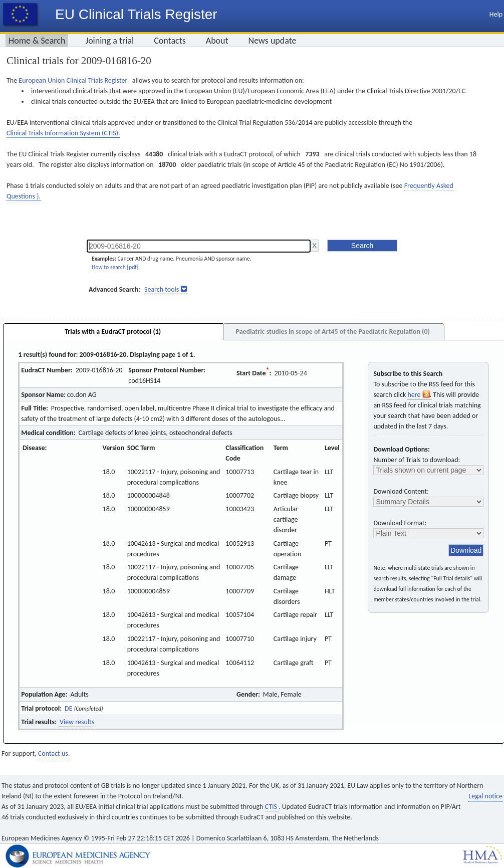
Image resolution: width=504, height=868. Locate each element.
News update (273, 41)
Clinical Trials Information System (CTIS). (63, 133)
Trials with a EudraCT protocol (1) (113, 332)
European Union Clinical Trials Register (73, 80)
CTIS (272, 807)
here (419, 395)
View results (77, 722)
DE (68, 708)
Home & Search (37, 41)
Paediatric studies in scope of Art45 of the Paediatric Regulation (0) (332, 332)
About (217, 41)
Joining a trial (109, 41)
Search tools (162, 289)
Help (496, 14)
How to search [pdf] (115, 267)
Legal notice (485, 796)
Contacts (170, 41)
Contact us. (54, 753)
